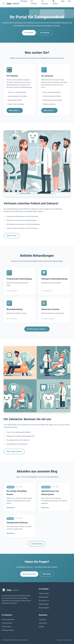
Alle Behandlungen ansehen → (37, 329)
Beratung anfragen (8, 630)
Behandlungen (44, 597)
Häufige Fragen (44, 604)
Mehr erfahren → (15, 110)
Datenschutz (43, 623)
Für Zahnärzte (45, 33)
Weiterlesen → (11, 508)
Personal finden (7, 623)
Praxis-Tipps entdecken (14, 451)
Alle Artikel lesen (37, 544)
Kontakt (41, 627)
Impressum (43, 620)
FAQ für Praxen (7, 627)
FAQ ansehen (47, 574)
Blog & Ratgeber (44, 608)
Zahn (10, 4)
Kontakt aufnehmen (29, 574)
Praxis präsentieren (8, 620)
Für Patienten (29, 33)
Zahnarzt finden (12, 236)
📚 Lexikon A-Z (44, 601)
